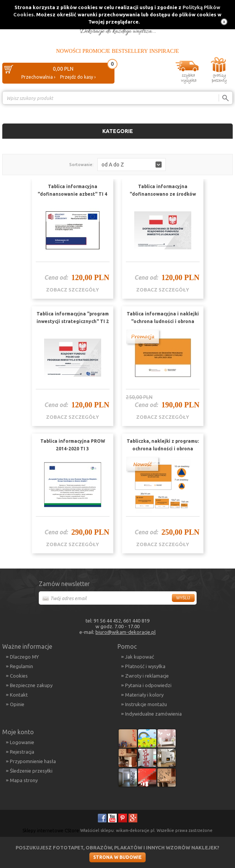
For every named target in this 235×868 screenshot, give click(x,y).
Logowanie (22, 742)
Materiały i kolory (144, 695)
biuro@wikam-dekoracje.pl (125, 632)
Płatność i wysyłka (145, 666)
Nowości (68, 51)
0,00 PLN (63, 69)
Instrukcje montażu (146, 704)
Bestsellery (130, 51)
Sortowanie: (81, 165)
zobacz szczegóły (72, 290)
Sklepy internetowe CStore (51, 831)
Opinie (17, 704)
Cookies (19, 676)
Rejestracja (22, 752)
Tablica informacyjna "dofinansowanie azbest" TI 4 (72, 190)
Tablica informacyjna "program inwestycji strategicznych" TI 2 (73, 318)
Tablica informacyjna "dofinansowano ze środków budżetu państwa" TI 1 (163, 194)
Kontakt (19, 695)
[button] (132, 165)
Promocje (96, 51)
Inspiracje (164, 51)
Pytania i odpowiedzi (148, 685)
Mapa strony (24, 780)
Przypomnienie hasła (33, 761)
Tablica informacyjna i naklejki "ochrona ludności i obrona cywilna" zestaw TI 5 (163, 321)
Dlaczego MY (24, 657)
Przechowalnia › (38, 77)
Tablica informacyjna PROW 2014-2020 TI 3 (73, 445)
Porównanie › (217, 111)
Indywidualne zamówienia (153, 714)
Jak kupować (140, 657)
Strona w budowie (117, 857)
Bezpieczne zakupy (31, 685)
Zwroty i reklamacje (147, 676)
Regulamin (21, 666)
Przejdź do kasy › (78, 77)
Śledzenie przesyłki (31, 771)
